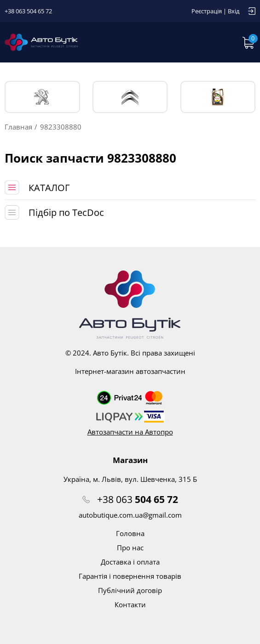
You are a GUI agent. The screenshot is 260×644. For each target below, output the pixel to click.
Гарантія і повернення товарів (130, 576)
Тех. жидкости (218, 97)
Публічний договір (130, 590)
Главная (18, 127)
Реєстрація (207, 11)
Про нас (130, 548)
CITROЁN (130, 97)
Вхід (234, 11)
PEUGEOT (42, 97)
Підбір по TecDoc (66, 212)
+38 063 (138, 499)
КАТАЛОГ (49, 188)
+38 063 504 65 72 (28, 11)
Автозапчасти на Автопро (130, 432)
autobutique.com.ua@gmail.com (130, 515)
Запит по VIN (192, 42)
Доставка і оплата (130, 562)
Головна (130, 533)
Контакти (130, 604)
